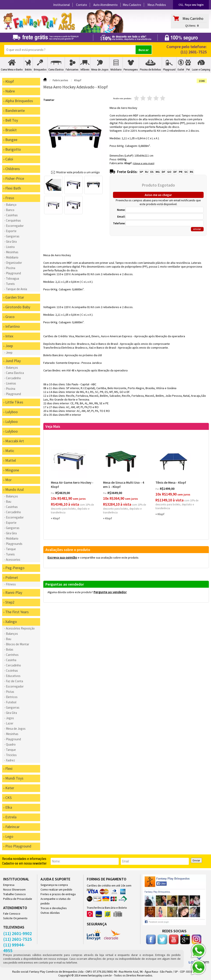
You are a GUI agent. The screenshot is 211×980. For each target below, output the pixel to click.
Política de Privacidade (18, 899)
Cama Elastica (56, 70)
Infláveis (85, 70)
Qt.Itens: (191, 26)
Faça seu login (194, 5)
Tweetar (49, 100)
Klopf (128, 163)
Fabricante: (117, 163)
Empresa (9, 885)
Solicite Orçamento (15, 918)
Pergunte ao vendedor (110, 592)
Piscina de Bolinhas (150, 70)
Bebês (28, 70)
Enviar (196, 860)
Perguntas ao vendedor (65, 584)
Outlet (181, 70)
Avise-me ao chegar (158, 195)
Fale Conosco (12, 914)
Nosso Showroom (14, 889)
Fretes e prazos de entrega (58, 894)
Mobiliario (116, 70)
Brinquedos (40, 70)
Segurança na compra (54, 885)
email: (126, 861)
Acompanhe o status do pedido (56, 901)
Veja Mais (53, 426)
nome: (56, 861)
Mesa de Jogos (100, 70)
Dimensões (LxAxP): (122, 156)
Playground (169, 70)
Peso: (114, 159)
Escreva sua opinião (62, 557)
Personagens (131, 70)
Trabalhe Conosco (14, 894)
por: (53, 493)
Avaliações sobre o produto (68, 550)
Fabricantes (72, 70)
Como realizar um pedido (56, 889)
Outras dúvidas (50, 913)
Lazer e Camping (201, 70)
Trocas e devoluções (54, 908)
